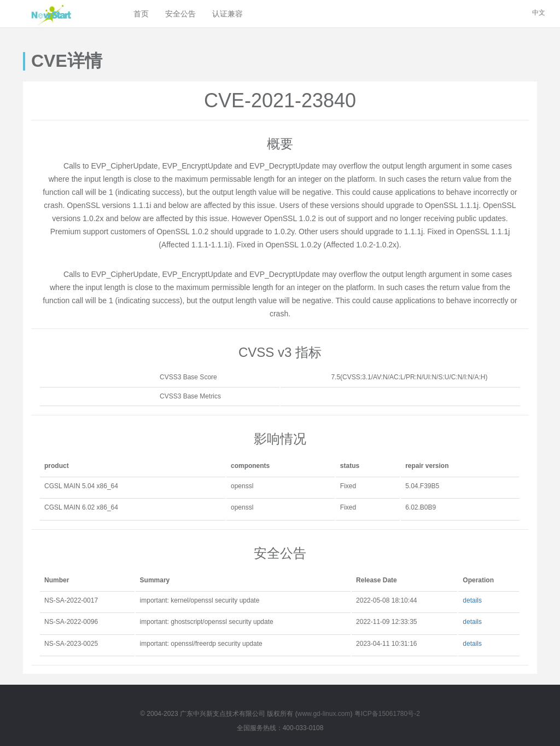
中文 (539, 13)
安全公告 (180, 14)
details (472, 600)
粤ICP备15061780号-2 (387, 714)
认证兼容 (227, 14)
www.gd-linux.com (324, 714)
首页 (141, 14)
